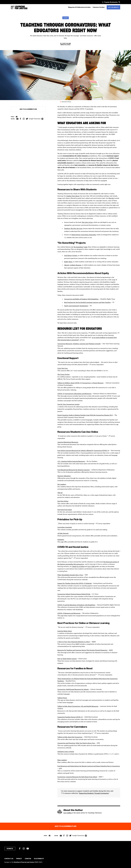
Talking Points (62, 698)
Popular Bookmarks (111, 2)
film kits (111, 198)
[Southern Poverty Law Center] (12, 7)
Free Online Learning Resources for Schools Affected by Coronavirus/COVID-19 (83, 451)
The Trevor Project (63, 374)
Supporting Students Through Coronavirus (94, 793)
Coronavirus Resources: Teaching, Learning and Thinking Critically (79, 344)
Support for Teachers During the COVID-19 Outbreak (75, 583)
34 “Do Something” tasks (79, 247)
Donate (10, 849)
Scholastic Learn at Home (66, 752)
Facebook (20, 849)
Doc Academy (62, 484)
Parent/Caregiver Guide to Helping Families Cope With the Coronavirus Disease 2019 (85, 415)
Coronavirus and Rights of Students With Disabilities (81, 299)
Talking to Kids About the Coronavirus (70, 737)
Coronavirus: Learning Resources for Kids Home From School (77, 777)
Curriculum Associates (65, 527)
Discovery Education (64, 476)
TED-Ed (60, 493)
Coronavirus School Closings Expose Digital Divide (74, 594)
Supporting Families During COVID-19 (70, 717)
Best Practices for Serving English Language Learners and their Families (87, 302)
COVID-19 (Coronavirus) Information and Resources (74, 394)
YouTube (28, 849)
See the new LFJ (113, 7)
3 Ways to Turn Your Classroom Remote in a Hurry (74, 642)
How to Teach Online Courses (67, 659)
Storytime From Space (65, 510)
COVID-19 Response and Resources (69, 613)
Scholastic (61, 540)
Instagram (24, 119)
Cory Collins (66, 43)
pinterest (42, 119)
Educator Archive (99, 7)
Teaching (73, 228)
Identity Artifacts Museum (73, 265)
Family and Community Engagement (76, 306)
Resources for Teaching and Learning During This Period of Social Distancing (82, 650)
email (17, 119)
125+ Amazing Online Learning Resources (71, 461)
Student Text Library (73, 196)
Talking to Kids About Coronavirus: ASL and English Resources (78, 706)
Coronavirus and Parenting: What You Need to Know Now (76, 743)
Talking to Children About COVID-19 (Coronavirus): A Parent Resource (80, 383)
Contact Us (9, 859)
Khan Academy (62, 760)
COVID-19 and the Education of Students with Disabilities (76, 605)
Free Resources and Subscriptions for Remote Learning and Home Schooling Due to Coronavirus (89, 766)
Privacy (19, 859)
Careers (28, 859)
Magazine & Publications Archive (79, 7)
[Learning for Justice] (21, 7)
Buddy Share (68, 262)
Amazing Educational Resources (68, 442)
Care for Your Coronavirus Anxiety (69, 404)
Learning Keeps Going (65, 631)
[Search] (119, 2)
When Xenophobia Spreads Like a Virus (70, 575)
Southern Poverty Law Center (24, 862)
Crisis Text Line (63, 368)
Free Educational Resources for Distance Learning (74, 470)
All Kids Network (63, 533)
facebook (20, 119)
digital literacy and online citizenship (84, 235)
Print (13, 117)
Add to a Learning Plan (28, 109)
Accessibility (39, 859)
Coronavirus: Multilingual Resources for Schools (73, 689)
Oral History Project (71, 255)
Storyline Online (63, 501)
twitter (27, 119)
